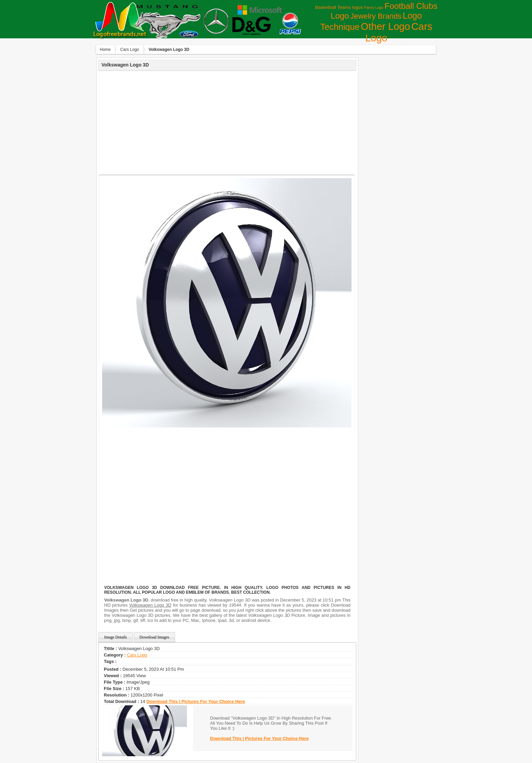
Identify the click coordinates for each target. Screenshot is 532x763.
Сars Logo (129, 50)
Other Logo (385, 26)
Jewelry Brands (376, 16)
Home (105, 50)
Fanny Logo (374, 7)
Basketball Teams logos (339, 7)
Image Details (116, 637)
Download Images (154, 637)
